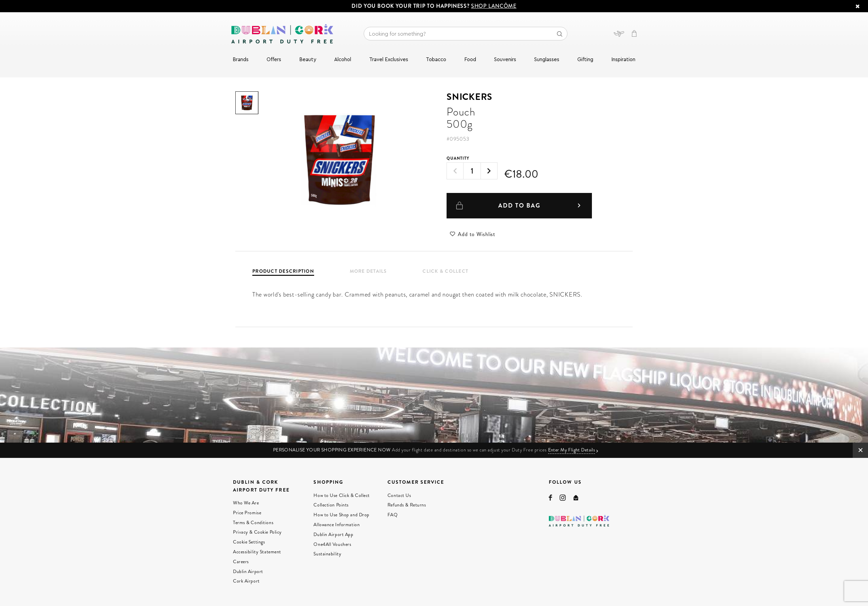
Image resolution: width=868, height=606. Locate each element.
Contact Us (399, 495)
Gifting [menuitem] (585, 60)
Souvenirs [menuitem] (505, 60)
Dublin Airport (248, 571)
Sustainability (327, 554)
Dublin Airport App (333, 534)
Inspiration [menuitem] (623, 60)
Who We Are (246, 503)
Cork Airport (246, 581)
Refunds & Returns (407, 505)
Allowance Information (337, 524)
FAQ (393, 515)
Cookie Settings (249, 542)
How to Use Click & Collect (342, 495)
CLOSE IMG (860, 450)
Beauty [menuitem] (308, 60)
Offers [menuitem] (274, 60)
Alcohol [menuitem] (343, 60)
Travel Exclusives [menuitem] (389, 60)
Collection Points (331, 505)
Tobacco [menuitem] (436, 60)
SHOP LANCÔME (494, 6)
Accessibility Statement (257, 552)
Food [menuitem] (470, 60)
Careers (241, 562)
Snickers (469, 97)
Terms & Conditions (253, 522)
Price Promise (247, 513)
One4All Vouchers (332, 544)
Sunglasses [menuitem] (547, 60)
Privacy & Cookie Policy (257, 532)
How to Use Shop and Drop (341, 515)
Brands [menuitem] (241, 60)
